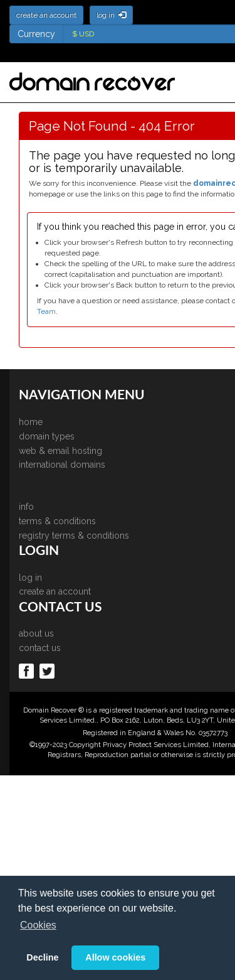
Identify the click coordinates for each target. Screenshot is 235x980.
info (26, 507)
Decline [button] (42, 957)
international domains (62, 465)
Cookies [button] (38, 925)
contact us (40, 648)
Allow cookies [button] (115, 957)
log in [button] (111, 15)
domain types (47, 436)
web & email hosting (60, 451)
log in (30, 578)
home (31, 422)
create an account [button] (46, 15)
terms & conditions (57, 521)
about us (36, 633)
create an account (55, 591)
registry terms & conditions (74, 536)
